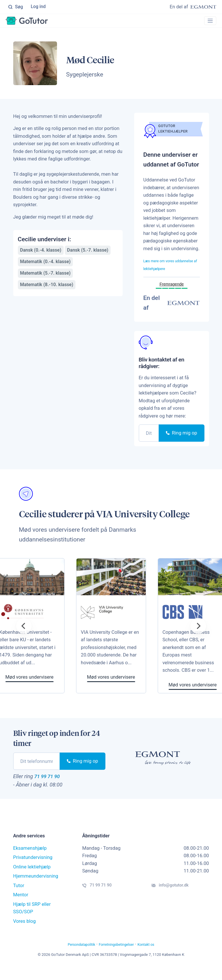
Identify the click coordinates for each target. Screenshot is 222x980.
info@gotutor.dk (179, 899)
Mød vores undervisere (137, 687)
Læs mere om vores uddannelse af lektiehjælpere (164, 271)
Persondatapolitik (72, 956)
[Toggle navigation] (208, 22)
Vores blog (25, 933)
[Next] (198, 636)
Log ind (39, 7)
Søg (16, 7)
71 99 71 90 (52, 787)
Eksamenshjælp (30, 860)
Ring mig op (181, 443)
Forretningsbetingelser (118, 956)
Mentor (21, 907)
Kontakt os (157, 956)
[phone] (149, 443)
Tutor (19, 898)
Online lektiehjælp (32, 879)
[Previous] (24, 636)
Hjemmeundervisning (36, 888)
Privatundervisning (33, 869)
